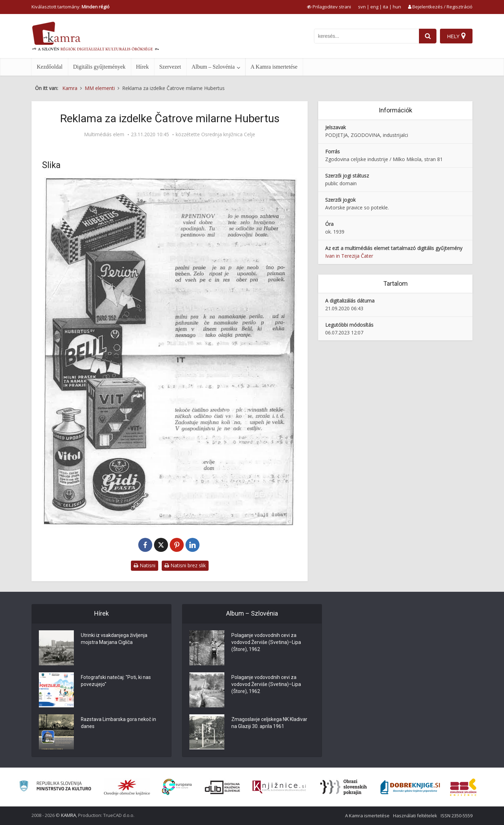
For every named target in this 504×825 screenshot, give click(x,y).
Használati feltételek (415, 816)
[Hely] (456, 36)
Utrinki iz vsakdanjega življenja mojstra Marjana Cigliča (114, 639)
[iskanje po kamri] (366, 36)
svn (362, 7)
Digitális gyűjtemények (99, 67)
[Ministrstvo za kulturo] (55, 787)
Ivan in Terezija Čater (349, 256)
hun (397, 7)
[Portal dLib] (223, 787)
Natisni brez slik (185, 565)
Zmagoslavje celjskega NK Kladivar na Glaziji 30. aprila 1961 (269, 723)
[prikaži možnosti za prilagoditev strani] (329, 7)
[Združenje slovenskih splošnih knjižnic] (279, 787)
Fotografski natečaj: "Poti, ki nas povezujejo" (116, 681)
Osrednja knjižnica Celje (228, 134)
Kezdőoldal (50, 67)
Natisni (145, 565)
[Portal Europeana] (177, 787)
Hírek (142, 67)
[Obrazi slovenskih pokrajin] (344, 787)
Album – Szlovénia (213, 67)
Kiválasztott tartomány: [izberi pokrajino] (71, 7)
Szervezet (170, 67)
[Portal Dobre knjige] (410, 787)
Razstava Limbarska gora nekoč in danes (119, 723)
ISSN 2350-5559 (457, 816)
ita (386, 7)
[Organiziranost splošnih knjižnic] (127, 787)
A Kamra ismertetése (274, 67)
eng (374, 7)
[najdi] (428, 36)
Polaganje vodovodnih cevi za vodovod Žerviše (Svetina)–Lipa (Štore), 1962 (266, 643)
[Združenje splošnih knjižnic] (463, 787)
